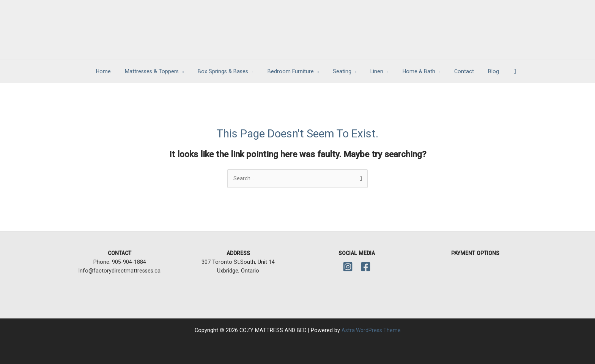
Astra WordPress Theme (371, 330)
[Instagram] (348, 267)
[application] (191, 71)
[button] (500, 72)
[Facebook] (366, 267)
